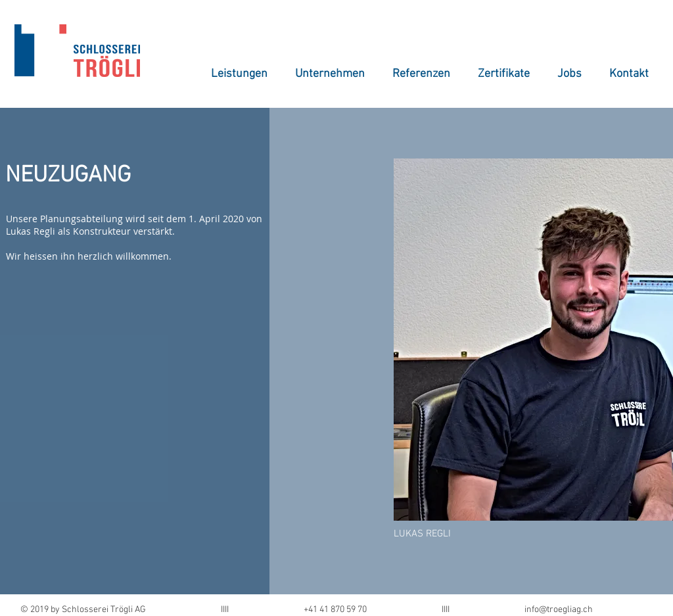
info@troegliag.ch (559, 610)
